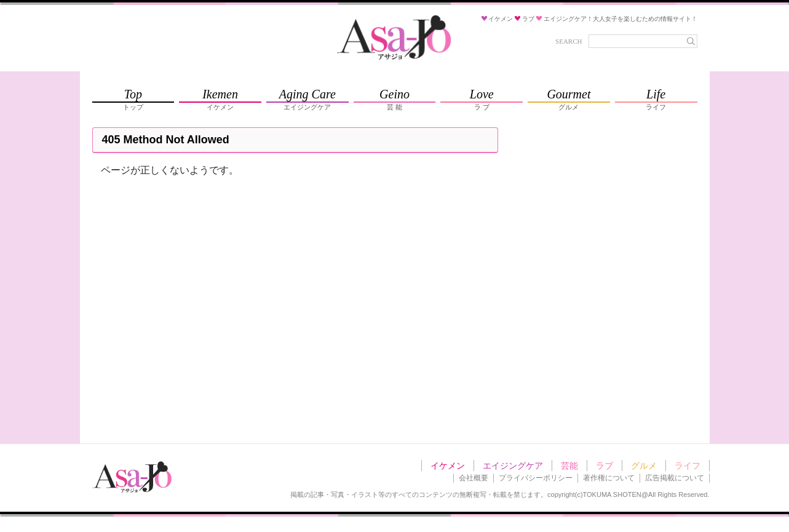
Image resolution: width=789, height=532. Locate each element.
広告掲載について (675, 478)
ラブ (605, 466)
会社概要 (474, 478)
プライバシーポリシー (536, 478)
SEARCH (569, 41)
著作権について (609, 478)
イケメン (448, 466)
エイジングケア (513, 466)
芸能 (569, 466)
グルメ (644, 466)
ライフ (688, 466)
